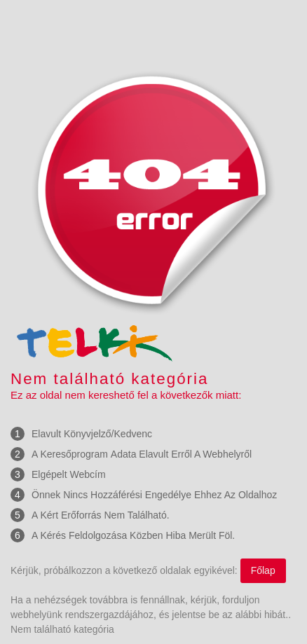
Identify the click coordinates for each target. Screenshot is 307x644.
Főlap (263, 570)
